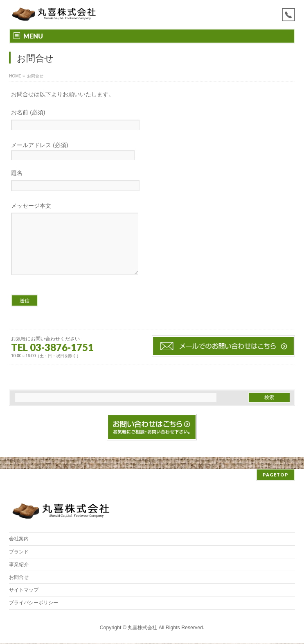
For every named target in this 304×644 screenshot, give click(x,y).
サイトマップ (24, 590)
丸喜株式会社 (142, 628)
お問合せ (19, 578)
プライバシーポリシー (34, 603)
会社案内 (19, 539)
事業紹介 (19, 565)
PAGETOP (276, 475)
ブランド (19, 552)
